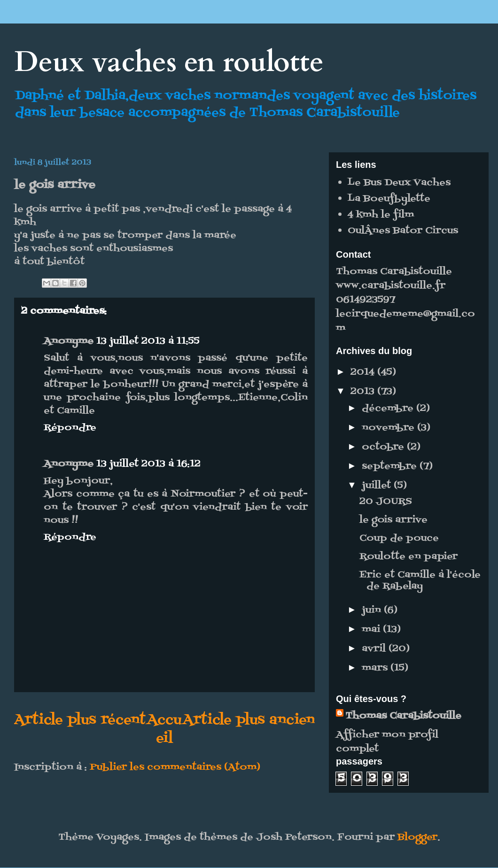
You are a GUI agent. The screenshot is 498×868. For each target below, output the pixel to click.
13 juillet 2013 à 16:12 (148, 464)
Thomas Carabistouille (403, 716)
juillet (378, 486)
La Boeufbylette (389, 199)
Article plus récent (80, 720)
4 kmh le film (381, 215)
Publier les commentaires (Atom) (175, 767)
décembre (389, 409)
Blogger (417, 837)
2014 (364, 372)
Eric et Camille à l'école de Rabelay (420, 581)
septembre (391, 466)
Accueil (164, 729)
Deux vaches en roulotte (169, 62)
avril (375, 649)
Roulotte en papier (409, 557)
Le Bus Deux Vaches (399, 183)
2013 (364, 392)
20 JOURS (386, 502)
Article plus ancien (249, 720)
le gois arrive (393, 520)
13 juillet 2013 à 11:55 (148, 341)
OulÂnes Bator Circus (403, 231)
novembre (389, 428)
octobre (384, 447)
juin (373, 610)
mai (372, 630)
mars (376, 668)
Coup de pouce (399, 538)
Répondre (70, 428)
